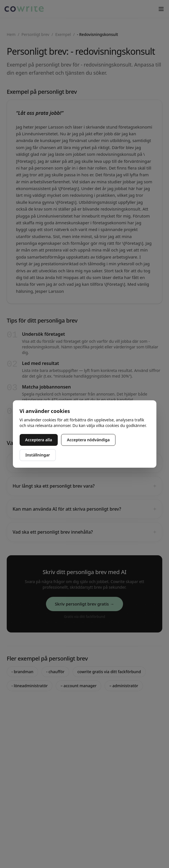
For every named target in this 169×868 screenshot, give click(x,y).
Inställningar (38, 455)
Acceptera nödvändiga (88, 440)
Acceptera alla (39, 440)
